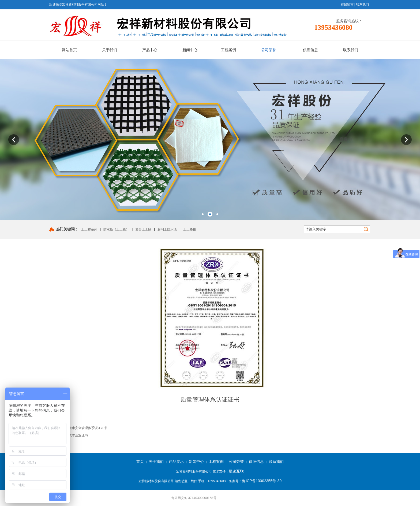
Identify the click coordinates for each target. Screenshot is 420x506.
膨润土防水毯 (167, 229)
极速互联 (236, 471)
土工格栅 (190, 229)
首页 (140, 462)
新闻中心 (196, 462)
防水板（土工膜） (116, 229)
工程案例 (216, 462)
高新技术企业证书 (75, 435)
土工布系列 (89, 229)
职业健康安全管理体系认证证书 (85, 428)
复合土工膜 (143, 229)
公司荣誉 (236, 462)
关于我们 (156, 462)
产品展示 (176, 462)
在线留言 (347, 5)
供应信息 (256, 462)
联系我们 (362, 5)
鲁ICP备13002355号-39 (262, 481)
